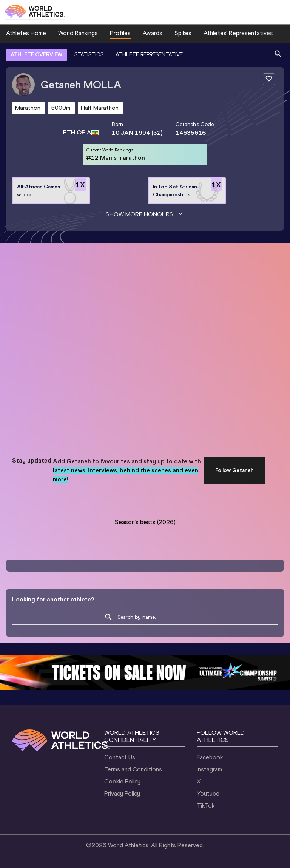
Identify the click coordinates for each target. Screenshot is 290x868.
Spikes (183, 33)
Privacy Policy (122, 793)
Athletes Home (26, 33)
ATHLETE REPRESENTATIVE (149, 55)
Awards (153, 33)
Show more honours (145, 214)
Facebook (210, 757)
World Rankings (78, 33)
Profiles (120, 33)
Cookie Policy (122, 781)
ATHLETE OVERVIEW (36, 55)
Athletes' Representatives (238, 33)
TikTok (206, 806)
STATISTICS (89, 55)
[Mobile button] (72, 12)
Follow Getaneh (234, 470)
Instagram (209, 769)
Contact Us (120, 757)
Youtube (208, 793)
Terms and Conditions (133, 769)
